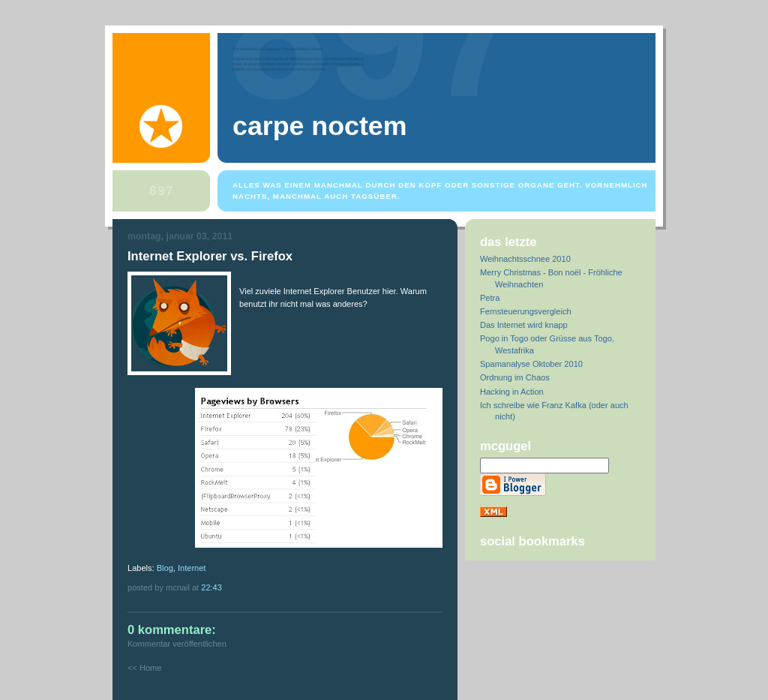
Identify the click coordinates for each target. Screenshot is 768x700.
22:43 (211, 587)
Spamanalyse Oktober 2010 (531, 364)
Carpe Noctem (319, 126)
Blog (165, 568)
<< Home (144, 668)
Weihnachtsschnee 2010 (525, 259)
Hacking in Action (512, 392)
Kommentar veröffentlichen (177, 644)
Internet (192, 568)
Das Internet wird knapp (524, 325)
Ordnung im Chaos (515, 377)
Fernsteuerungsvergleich (526, 311)
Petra (490, 298)
